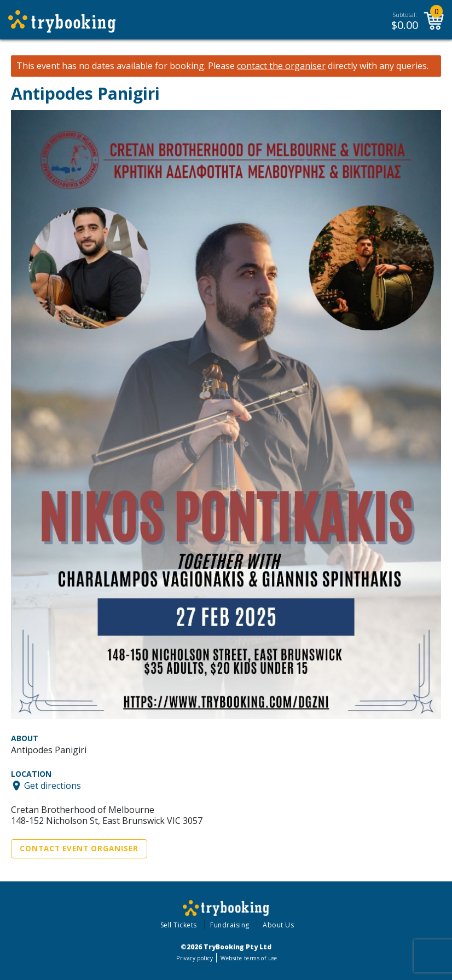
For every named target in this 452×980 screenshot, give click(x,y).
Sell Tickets (179, 925)
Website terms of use (249, 958)
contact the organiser (281, 66)
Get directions (53, 786)
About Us (278, 925)
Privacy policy (195, 958)
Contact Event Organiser (79, 849)
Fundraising (230, 925)
